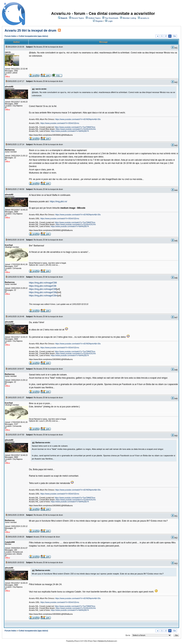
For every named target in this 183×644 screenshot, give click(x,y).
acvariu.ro (145, 18)
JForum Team (92, 641)
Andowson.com (112, 641)
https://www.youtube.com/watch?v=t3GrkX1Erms (60, 123)
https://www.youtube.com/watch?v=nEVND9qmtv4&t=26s (78, 119)
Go (175, 36)
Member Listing (129, 18)
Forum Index (11, 36)
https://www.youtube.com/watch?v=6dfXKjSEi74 (70, 131)
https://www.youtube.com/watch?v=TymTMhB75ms (75, 127)
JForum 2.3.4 (78, 641)
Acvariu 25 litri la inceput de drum (30, 31)
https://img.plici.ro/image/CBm (43, 296)
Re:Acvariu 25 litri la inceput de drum (48, 47)
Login (110, 21)
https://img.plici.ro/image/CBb (43, 292)
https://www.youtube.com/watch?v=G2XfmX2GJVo (76, 129)
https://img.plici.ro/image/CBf (43, 289)
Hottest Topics (94, 18)
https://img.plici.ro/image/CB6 (43, 283)
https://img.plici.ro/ (59, 202)
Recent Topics (78, 18)
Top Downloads (112, 18)
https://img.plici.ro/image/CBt (43, 286)
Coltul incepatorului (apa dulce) (33, 36)
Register (99, 21)
